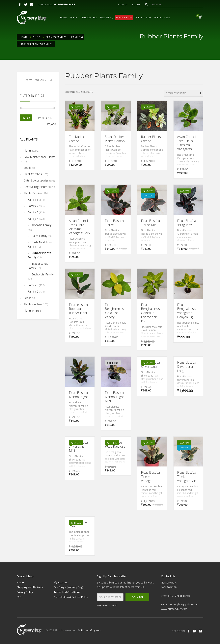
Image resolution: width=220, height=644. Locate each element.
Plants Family (56, 37)
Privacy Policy (25, 592)
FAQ (19, 597)
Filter (26, 118)
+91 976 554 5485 (64, 4)
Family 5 (33, 285)
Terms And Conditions (67, 592)
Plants (28, 151)
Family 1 (33, 200)
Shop (37, 37)
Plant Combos (33, 174)
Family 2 (33, 206)
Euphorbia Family (43, 274)
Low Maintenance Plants (40, 157)
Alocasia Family (41, 225)
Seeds (27, 168)
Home (24, 37)
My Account (61, 582)
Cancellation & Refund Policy (71, 597)
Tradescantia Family (38, 266)
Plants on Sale (33, 304)
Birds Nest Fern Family (40, 244)
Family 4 (77, 37)
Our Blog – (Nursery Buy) (68, 587)
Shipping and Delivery (30, 587)
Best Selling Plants (35, 187)
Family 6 (33, 291)
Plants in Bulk (32, 311)
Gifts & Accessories (36, 180)
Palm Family (39, 236)
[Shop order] (184, 93)
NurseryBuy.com (91, 630)
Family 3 (33, 212)
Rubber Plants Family (39, 255)
